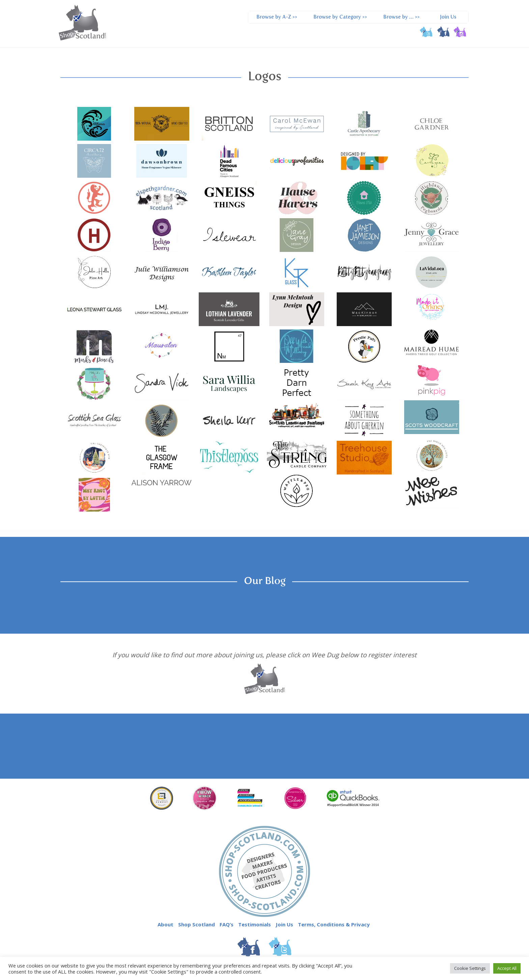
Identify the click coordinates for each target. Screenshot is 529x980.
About (165, 924)
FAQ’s (227, 924)
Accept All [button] (507, 968)
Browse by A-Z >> (277, 17)
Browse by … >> (401, 17)
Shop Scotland (197, 924)
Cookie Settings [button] (470, 968)
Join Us (448, 17)
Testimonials (255, 924)
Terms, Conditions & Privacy (334, 924)
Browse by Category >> (340, 17)
